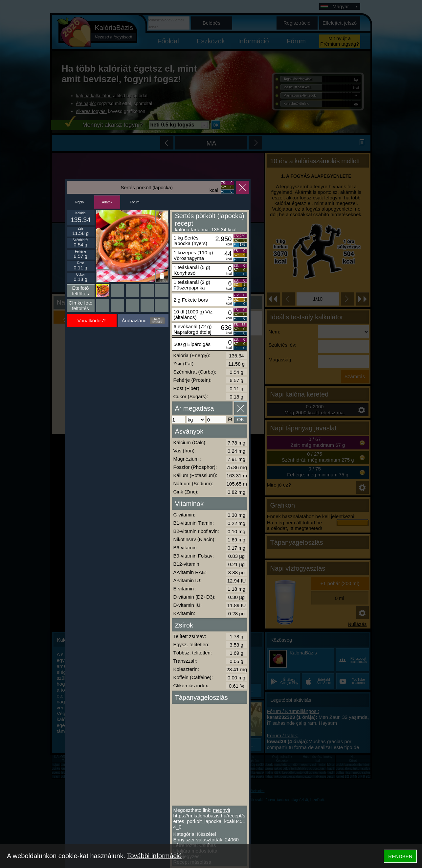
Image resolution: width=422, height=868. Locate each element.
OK (241, 419)
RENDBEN (400, 856)
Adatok (107, 202)
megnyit (222, 810)
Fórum (135, 202)
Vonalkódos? (92, 320)
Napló (79, 202)
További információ (154, 856)
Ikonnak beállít (103, 276)
